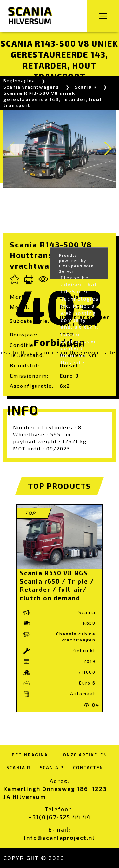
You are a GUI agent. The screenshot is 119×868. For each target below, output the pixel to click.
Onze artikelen (85, 755)
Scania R (86, 87)
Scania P (52, 767)
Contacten (88, 767)
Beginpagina (19, 81)
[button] (108, 149)
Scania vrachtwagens (31, 87)
